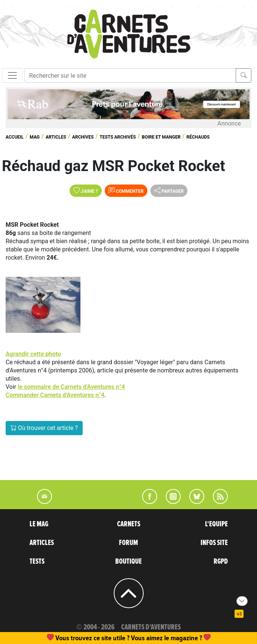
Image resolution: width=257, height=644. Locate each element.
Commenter (126, 191)
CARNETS (129, 524)
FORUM (128, 543)
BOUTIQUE (128, 561)
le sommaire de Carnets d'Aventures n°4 (71, 387)
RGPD (221, 561)
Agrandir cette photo (33, 354)
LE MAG (39, 524)
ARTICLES (42, 543)
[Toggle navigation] (12, 75)
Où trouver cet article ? (44, 428)
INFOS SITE (214, 543)
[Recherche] (130, 75)
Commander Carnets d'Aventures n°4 (55, 395)
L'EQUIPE (216, 524)
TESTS (37, 561)
